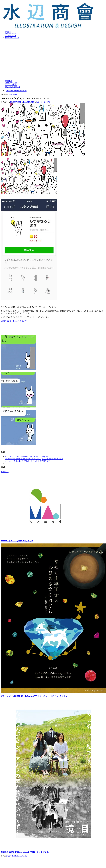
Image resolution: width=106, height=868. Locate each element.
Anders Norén (13, 95)
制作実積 (47, 102)
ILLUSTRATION (11, 36)
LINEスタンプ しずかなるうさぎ (14, 321)
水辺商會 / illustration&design (17, 91)
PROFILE (8, 32)
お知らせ (39, 102)
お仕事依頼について (12, 38)
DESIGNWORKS (11, 34)
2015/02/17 (5, 472)
